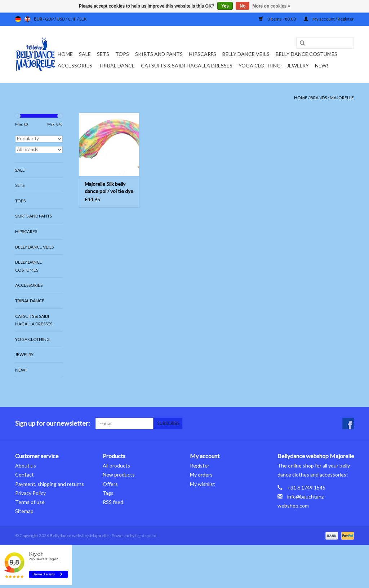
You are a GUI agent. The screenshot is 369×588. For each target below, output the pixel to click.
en (27, 19)
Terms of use (30, 502)
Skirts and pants (159, 54)
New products (119, 475)
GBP (50, 19)
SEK (83, 19)
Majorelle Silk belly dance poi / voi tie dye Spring (109, 188)
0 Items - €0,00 (278, 19)
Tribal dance (117, 65)
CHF (72, 19)
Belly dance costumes (307, 54)
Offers (110, 484)
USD (61, 19)
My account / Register (329, 19)
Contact (25, 475)
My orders (201, 475)
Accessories (75, 65)
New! (322, 65)
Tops (122, 54)
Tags (108, 493)
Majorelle (342, 98)
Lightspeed (146, 536)
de (18, 19)
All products (116, 466)
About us (26, 466)
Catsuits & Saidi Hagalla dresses (187, 65)
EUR (38, 19)
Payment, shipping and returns (50, 484)
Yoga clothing (260, 65)
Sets (103, 54)
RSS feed (113, 502)
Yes (225, 6)
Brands (319, 98)
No (243, 6)
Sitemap (24, 511)
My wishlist (203, 484)
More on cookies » (272, 6)
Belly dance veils (246, 54)
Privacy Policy (30, 493)
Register (200, 466)
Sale (85, 54)
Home (65, 54)
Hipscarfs (203, 54)
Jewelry (298, 65)
